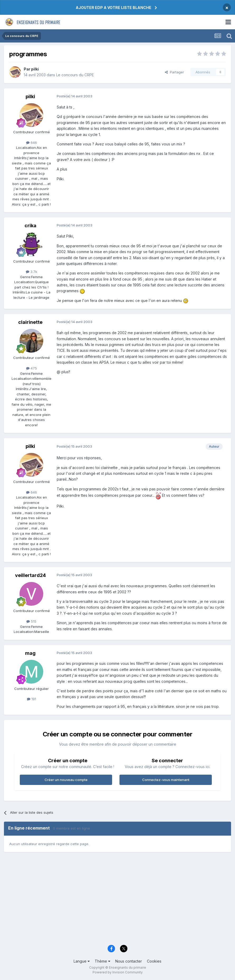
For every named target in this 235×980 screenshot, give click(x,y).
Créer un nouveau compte (66, 780)
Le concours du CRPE (75, 75)
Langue (82, 961)
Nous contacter (129, 961)
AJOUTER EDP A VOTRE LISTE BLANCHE (114, 8)
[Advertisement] (118, 901)
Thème (102, 961)
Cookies (154, 961)
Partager (174, 72)
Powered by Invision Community (118, 972)
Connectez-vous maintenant (166, 780)
